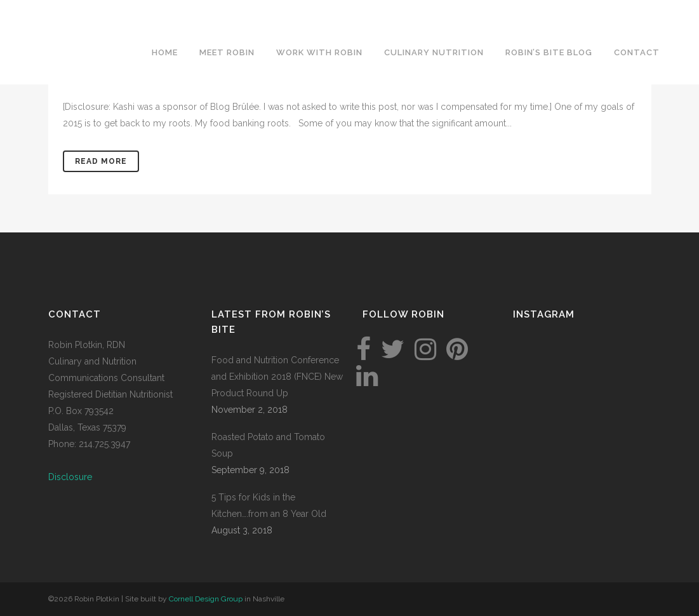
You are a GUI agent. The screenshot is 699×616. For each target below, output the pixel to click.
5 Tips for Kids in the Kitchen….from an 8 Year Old (269, 506)
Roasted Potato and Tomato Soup (268, 445)
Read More (101, 161)
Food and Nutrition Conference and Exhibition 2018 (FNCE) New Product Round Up (277, 377)
